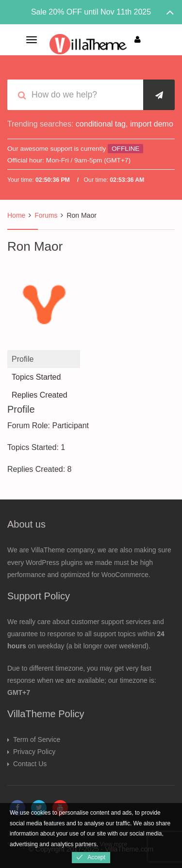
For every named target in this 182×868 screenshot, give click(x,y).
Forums (46, 215)
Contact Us (30, 764)
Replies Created (40, 395)
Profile (23, 359)
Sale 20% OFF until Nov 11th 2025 (91, 12)
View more (113, 844)
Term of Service (37, 739)
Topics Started (36, 377)
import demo (152, 124)
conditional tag (101, 124)
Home (16, 215)
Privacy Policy (34, 752)
